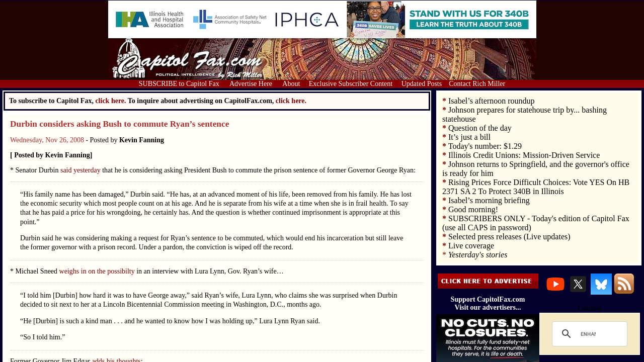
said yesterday (81, 170)
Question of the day (480, 128)
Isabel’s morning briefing (489, 200)
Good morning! (473, 209)
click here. (291, 101)
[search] (588, 334)
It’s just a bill (469, 137)
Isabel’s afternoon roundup (492, 101)
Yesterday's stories (478, 255)
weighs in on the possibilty (98, 271)
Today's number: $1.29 (485, 146)
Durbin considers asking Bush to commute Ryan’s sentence (119, 124)
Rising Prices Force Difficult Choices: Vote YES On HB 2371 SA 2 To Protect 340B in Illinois (536, 187)
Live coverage (471, 246)
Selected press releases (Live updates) (509, 237)
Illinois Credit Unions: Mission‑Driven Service (524, 155)
